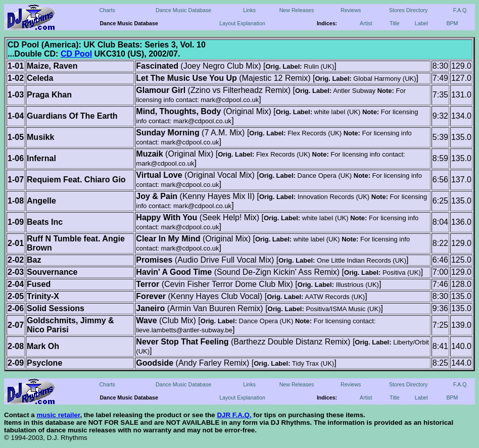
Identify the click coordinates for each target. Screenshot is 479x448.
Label (421, 23)
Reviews (351, 10)
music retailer (58, 415)
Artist (366, 23)
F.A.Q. (461, 10)
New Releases (297, 10)
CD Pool (76, 54)
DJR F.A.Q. (234, 415)
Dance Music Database (183, 10)
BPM (452, 23)
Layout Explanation (242, 23)
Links (249, 10)
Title (395, 23)
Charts (107, 10)
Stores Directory (408, 10)
